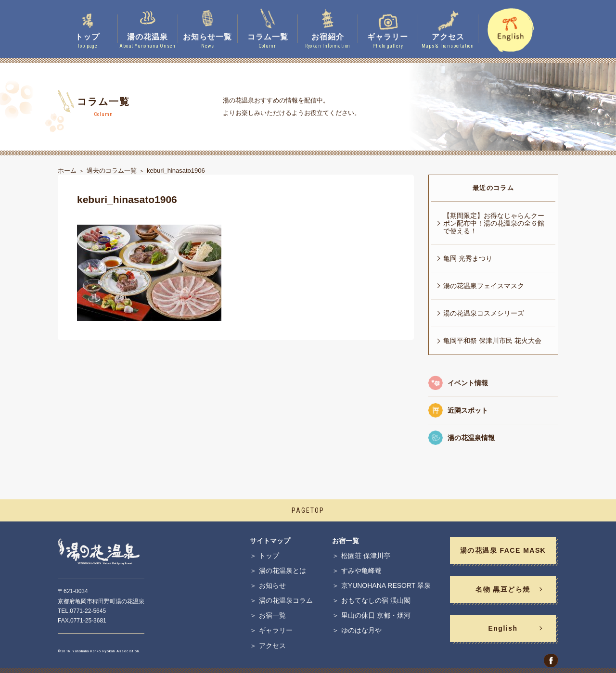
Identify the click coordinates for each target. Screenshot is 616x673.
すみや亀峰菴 (361, 571)
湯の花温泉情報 (471, 438)
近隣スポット (468, 410)
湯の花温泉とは (282, 571)
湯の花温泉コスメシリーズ (484, 313)
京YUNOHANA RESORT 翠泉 (386, 585)
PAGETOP (308, 510)
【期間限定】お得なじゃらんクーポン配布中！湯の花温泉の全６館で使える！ (494, 223)
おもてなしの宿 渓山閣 (376, 600)
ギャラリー (276, 630)
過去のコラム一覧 (112, 171)
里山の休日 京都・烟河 (376, 615)
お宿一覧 (272, 615)
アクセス (272, 646)
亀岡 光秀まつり (468, 258)
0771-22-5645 (88, 611)
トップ (269, 556)
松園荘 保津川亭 (366, 556)
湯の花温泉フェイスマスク (484, 286)
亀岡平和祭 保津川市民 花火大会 (492, 341)
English (503, 628)
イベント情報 (468, 383)
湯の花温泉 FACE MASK (503, 550)
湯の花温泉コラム (286, 600)
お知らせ (272, 585)
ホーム (67, 171)
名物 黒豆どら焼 (503, 589)
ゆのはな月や (361, 630)
